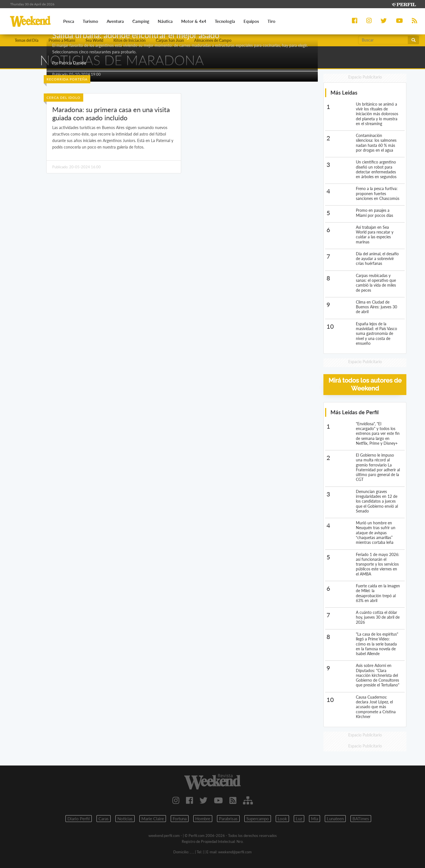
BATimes (361, 819)
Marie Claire (153, 819)
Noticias (125, 819)
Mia (315, 819)
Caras (104, 819)
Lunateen (335, 819)
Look (282, 819)
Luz (299, 819)
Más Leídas (344, 93)
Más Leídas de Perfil (355, 412)
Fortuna (180, 819)
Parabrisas (228, 819)
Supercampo (258, 819)
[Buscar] (383, 40)
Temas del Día (27, 40)
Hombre (203, 819)
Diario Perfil (79, 819)
